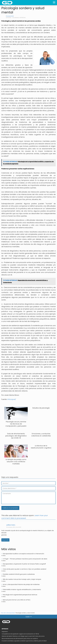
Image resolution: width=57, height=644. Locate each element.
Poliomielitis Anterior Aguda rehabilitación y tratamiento (22, 590)
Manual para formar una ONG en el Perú (17, 600)
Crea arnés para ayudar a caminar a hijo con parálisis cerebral (24, 569)
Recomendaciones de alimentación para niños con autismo (20, 638)
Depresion (5, 632)
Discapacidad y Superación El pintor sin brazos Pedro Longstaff (24, 564)
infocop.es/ (12, 399)
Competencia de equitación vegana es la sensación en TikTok (20, 634)
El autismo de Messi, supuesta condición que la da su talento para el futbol (24, 641)
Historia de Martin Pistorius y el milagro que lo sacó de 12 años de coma (23, 636)
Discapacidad (10, 16)
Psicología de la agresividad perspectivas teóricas (20, 595)
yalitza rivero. (11, 525)
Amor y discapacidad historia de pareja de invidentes (21, 584)
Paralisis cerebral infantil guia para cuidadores (19, 574)
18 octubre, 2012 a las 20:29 (14, 527)
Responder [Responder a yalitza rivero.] (5, 540)
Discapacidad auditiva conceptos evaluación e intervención (23, 554)
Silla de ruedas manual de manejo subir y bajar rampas (22, 579)
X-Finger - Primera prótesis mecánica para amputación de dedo (25, 559)
